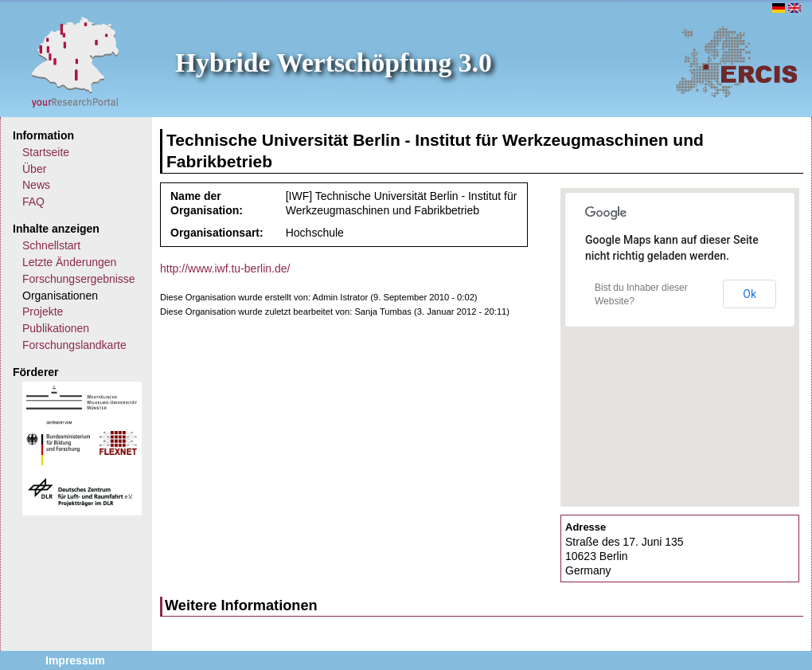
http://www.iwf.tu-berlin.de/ (225, 268)
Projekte (43, 311)
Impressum (75, 660)
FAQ (33, 202)
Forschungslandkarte (74, 345)
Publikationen (56, 328)
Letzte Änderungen (69, 262)
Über (34, 169)
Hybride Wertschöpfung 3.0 (334, 63)
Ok (750, 294)
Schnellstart (51, 245)
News (36, 185)
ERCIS (736, 61)
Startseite (46, 152)
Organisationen (60, 296)
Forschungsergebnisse (79, 279)
